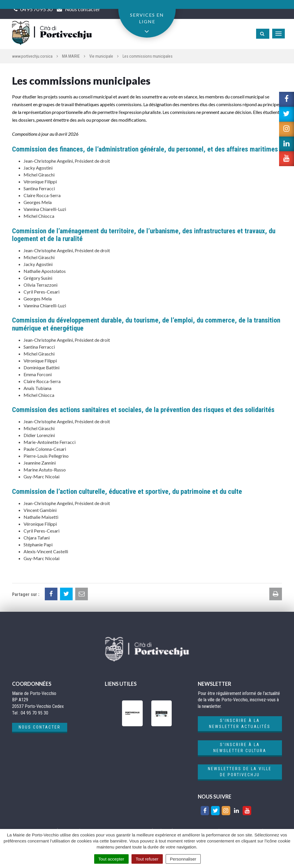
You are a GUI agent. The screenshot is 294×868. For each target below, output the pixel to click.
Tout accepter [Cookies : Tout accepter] (111, 859)
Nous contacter (40, 727)
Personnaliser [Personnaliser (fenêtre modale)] (183, 859)
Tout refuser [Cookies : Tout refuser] (147, 859)
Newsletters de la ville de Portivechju (240, 772)
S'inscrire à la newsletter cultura (240, 748)
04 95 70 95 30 (36, 9)
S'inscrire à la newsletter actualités (240, 724)
